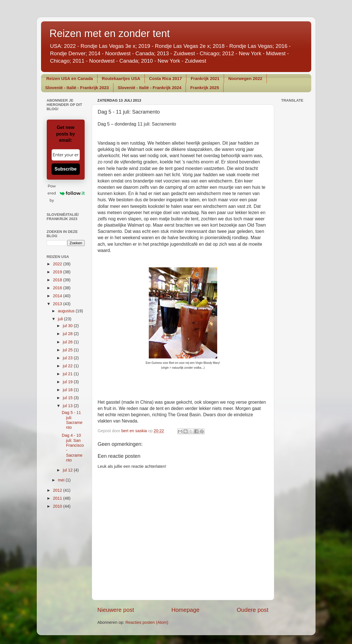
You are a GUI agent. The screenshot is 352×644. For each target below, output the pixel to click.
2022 (58, 264)
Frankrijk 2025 (205, 88)
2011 (58, 498)
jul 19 (68, 382)
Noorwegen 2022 (245, 78)
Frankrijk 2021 (205, 78)
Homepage (185, 610)
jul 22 (68, 366)
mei (62, 480)
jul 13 (68, 406)
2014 (58, 296)
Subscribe (65, 169)
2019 (58, 272)
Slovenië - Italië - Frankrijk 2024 (149, 88)
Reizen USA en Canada (70, 78)
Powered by (66, 193)
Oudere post (253, 610)
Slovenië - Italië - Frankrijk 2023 (77, 88)
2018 (58, 280)
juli (61, 319)
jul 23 (68, 358)
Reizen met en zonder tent (110, 33)
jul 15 (68, 398)
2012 (58, 490)
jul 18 (68, 390)
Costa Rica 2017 (165, 78)
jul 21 (68, 374)
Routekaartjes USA (121, 78)
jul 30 (68, 326)
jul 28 (68, 334)
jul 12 (68, 470)
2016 (58, 288)
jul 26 (68, 342)
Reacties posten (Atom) (147, 622)
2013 (58, 304)
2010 (58, 506)
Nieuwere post (116, 610)
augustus (67, 311)
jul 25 (68, 350)
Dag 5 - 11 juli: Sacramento (72, 420)
